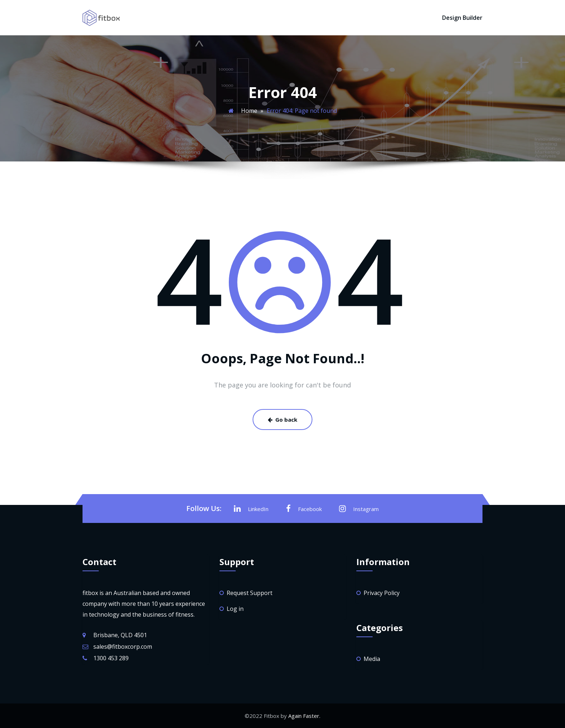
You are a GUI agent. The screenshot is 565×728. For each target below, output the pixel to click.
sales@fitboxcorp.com (123, 647)
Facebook (304, 509)
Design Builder (462, 18)
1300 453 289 (111, 658)
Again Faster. (304, 716)
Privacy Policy (382, 593)
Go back (282, 420)
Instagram (359, 509)
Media (372, 659)
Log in (235, 609)
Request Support (250, 593)
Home (249, 111)
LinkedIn (251, 509)
